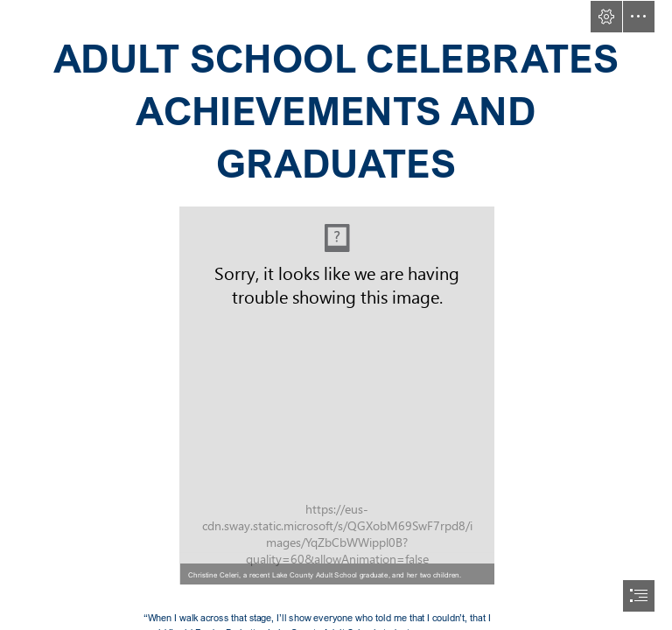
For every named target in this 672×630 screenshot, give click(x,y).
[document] (336, 315)
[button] (606, 17)
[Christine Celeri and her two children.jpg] (336, 395)
